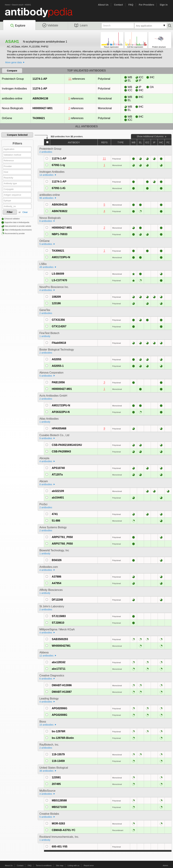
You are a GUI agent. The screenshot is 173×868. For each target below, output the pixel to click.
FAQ (131, 5)
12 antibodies (46, 656)
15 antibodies (46, 725)
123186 (56, 303)
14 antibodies (46, 175)
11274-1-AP (40, 79)
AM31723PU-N (61, 257)
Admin (165, 865)
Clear (25, 212)
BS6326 (57, 560)
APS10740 (58, 468)
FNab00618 (59, 343)
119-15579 (58, 754)
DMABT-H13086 (62, 685)
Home (7, 5)
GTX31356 (58, 320)
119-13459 (58, 761)
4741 (55, 514)
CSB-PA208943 (61, 451)
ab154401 (58, 498)
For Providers (146, 5)
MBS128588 (59, 800)
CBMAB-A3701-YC (64, 830)
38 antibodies (46, 771)
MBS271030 (59, 807)
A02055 (57, 359)
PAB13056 (58, 382)
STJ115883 (59, 616)
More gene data (14, 62)
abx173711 (59, 669)
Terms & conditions (44, 865)
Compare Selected (17, 135)
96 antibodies (46, 198)
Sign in (164, 5)
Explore (18, 26)
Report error (89, 865)
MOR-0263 (58, 824)
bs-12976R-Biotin (63, 738)
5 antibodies (46, 244)
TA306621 (39, 118)
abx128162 (59, 662)
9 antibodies (46, 438)
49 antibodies (46, 267)
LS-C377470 (59, 280)
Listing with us (74, 865)
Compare (12, 71)
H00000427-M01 (43, 108)
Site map (59, 865)
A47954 (57, 583)
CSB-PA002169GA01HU (67, 445)
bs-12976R (59, 731)
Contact (118, 5)
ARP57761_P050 (62, 537)
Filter (10, 212)
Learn (81, 25)
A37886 (57, 577)
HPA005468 (59, 428)
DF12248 (57, 600)
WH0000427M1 (61, 646)
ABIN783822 (60, 211)
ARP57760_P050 (62, 544)
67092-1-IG (59, 188)
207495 (56, 784)
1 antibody (45, 336)
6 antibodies (46, 221)
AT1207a (57, 475)
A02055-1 (58, 366)
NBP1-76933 (60, 234)
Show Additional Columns (150, 136)
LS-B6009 (58, 274)
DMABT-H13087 (62, 692)
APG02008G (60, 715)
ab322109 (58, 491)
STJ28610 (58, 623)
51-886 (56, 521)
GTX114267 (59, 326)
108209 (56, 297)
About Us (103, 5)
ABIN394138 (40, 98)
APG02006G (60, 708)
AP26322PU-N (61, 412)
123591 (56, 777)
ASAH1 (28, 5)
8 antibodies (46, 484)
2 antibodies (46, 152)
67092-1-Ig (58, 165)
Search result (17, 5)
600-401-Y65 (60, 847)
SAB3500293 (60, 639)
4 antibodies (46, 290)
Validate (50, 25)
